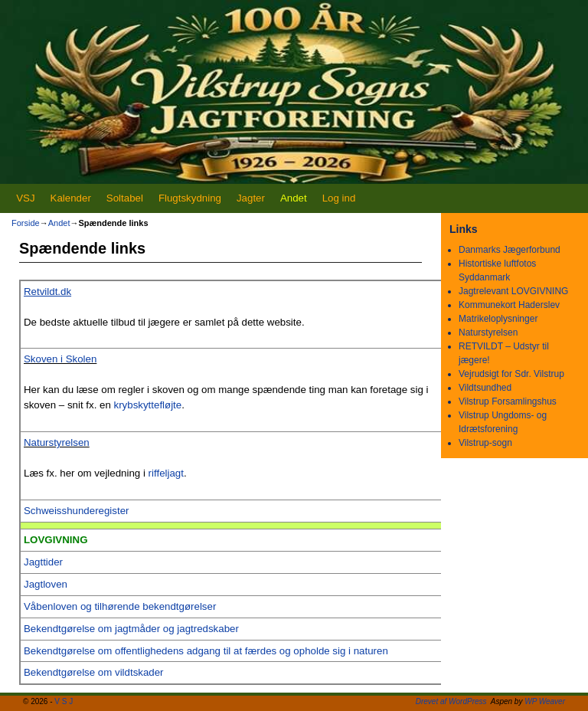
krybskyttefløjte (148, 405)
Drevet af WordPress (451, 701)
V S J (64, 701)
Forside (26, 223)
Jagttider (43, 562)
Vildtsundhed (485, 388)
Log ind (339, 198)
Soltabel (125, 198)
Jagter (251, 198)
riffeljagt (166, 473)
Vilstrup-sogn (485, 443)
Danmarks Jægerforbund (510, 250)
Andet (294, 198)
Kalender (71, 198)
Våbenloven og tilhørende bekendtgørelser (120, 606)
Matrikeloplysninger (498, 319)
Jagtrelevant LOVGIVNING (513, 291)
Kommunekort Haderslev (509, 305)
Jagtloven (46, 584)
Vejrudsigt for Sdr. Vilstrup (511, 374)
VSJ (25, 198)
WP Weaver (545, 701)
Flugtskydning (190, 198)
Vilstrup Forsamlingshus (508, 401)
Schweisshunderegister (76, 511)
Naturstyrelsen (57, 442)
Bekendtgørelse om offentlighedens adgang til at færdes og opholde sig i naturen (206, 651)
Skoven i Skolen (60, 359)
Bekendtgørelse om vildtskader (94, 672)
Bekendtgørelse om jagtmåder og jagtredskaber (131, 629)
